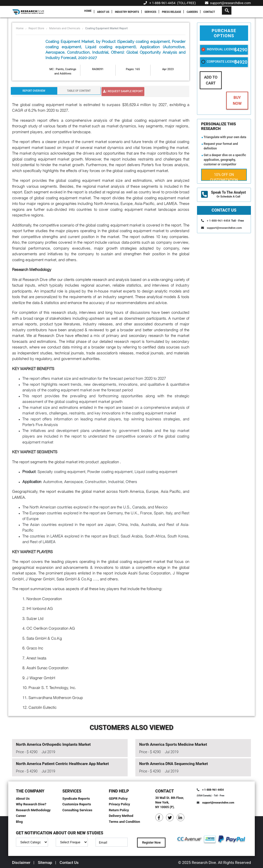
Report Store (36, 28)
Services (151, 12)
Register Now (151, 843)
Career (21, 816)
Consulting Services (77, 810)
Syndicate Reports (76, 799)
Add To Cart (211, 80)
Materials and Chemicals (65, 28)
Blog (19, 822)
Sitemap (45, 863)
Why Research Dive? (31, 804)
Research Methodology (33, 810)
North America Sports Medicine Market (173, 744)
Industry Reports (127, 12)
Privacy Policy (119, 804)
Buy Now (237, 101)
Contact (209, 12)
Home (88, 11)
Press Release (171, 12)
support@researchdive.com (228, 3)
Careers (192, 12)
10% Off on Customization (224, 177)
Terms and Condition (125, 822)
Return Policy (119, 810)
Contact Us (69, 863)
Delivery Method (121, 816)
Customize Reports (77, 804)
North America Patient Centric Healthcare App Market (62, 764)
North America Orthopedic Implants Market (53, 744)
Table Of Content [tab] (79, 91)
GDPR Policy (118, 799)
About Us (103, 12)
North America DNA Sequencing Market (173, 764)
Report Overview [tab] (34, 91)
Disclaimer (21, 863)
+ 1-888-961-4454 (162, 3)
